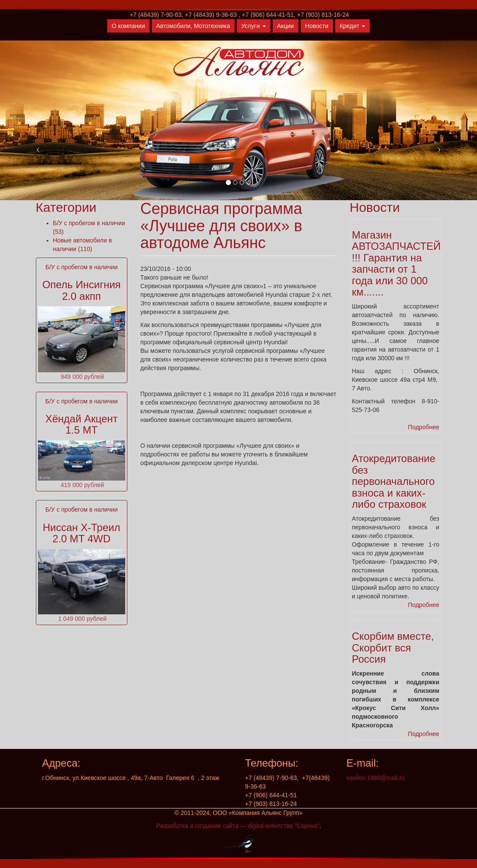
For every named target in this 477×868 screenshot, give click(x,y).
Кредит (353, 26)
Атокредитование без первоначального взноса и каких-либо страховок (394, 481)
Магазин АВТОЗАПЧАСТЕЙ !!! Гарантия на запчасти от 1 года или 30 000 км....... (396, 263)
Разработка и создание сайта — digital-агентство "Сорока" (237, 826)
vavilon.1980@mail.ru (376, 778)
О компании (128, 26)
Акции (286, 26)
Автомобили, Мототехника (193, 26)
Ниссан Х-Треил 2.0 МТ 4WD (81, 533)
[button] (36, 146)
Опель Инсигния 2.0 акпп (82, 290)
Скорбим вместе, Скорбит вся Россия (393, 648)
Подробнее (424, 427)
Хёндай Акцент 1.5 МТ (82, 424)
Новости (317, 26)
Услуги (254, 26)
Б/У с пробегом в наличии (81, 267)
